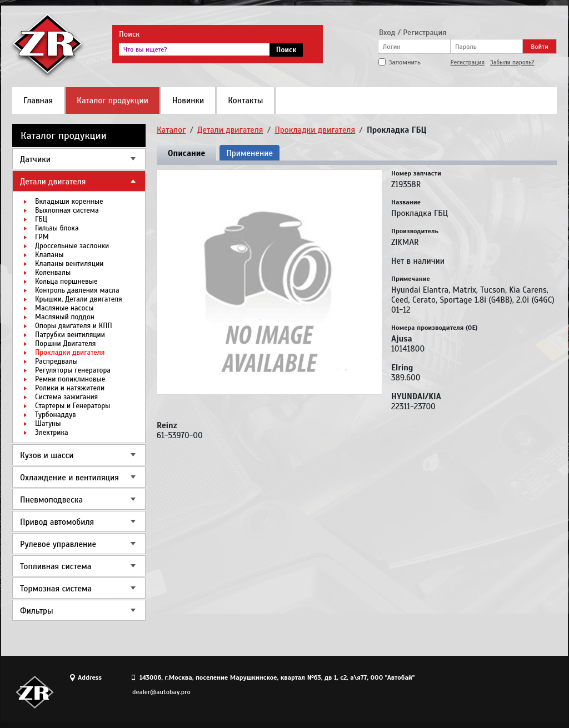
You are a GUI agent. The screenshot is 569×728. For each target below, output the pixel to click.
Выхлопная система (67, 210)
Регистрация (468, 62)
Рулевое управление (58, 544)
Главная (38, 101)
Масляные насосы (64, 308)
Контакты (245, 101)
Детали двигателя (53, 182)
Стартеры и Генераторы (73, 406)
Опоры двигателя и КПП (74, 326)
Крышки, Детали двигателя (79, 299)
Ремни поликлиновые (70, 379)
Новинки (188, 101)
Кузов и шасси (47, 455)
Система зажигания (66, 397)
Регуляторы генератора (73, 370)
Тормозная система (56, 589)
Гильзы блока (57, 228)
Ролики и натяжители (70, 388)
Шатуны (48, 424)
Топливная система (56, 566)
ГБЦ (41, 219)
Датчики (35, 159)
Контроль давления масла (77, 290)
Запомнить (405, 62)
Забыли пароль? (512, 62)
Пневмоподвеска (51, 500)
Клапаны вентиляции (69, 264)
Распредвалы (56, 362)
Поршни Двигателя (65, 344)
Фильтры (37, 611)
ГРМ (42, 237)
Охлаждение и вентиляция (69, 478)
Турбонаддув (56, 415)
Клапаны (49, 255)
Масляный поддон (65, 317)
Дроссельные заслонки (72, 246)
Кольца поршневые (66, 282)
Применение (249, 153)
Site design (495, 692)
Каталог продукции (113, 101)
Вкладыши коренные (69, 202)
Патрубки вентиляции (70, 335)
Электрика (52, 433)
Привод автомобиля (57, 522)
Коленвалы (53, 273)
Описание (186, 153)
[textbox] (194, 49)
